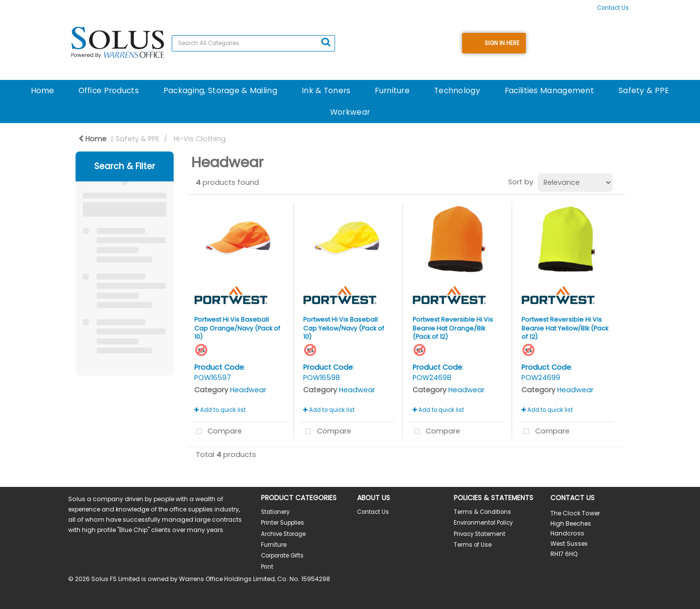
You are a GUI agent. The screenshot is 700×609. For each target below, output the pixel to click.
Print (267, 567)
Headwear (248, 390)
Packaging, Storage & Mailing (220, 90)
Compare (217, 432)
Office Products (109, 90)
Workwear (350, 112)
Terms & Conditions (482, 512)
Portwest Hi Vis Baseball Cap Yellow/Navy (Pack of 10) (344, 328)
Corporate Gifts (282, 556)
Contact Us (613, 8)
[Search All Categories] (253, 43)
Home (42, 90)
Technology (457, 90)
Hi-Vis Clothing (200, 139)
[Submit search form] (326, 42)
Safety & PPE (644, 90)
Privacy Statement (480, 534)
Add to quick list (220, 410)
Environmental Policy (483, 523)
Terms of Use (473, 545)
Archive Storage (283, 534)
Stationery (275, 512)
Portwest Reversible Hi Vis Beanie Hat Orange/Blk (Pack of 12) (453, 328)
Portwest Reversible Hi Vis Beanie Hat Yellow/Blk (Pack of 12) (565, 328)
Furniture (392, 90)
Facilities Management (549, 90)
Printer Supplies (283, 523)
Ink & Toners (326, 90)
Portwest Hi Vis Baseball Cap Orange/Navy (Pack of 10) (237, 328)
